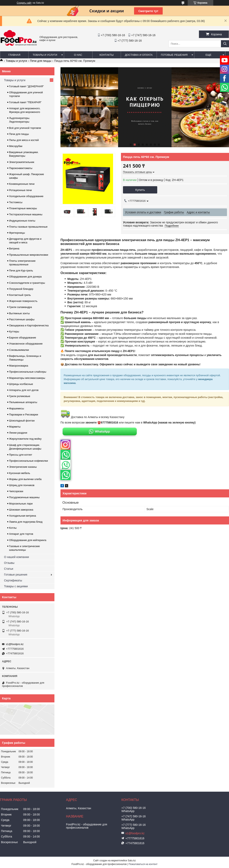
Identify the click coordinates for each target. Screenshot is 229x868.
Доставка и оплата (139, 55)
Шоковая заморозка (21, 510)
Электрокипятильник (22, 162)
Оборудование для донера (25, 277)
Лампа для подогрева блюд (26, 522)
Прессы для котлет (21, 455)
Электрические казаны (23, 467)
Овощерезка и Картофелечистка (29, 325)
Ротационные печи (20, 190)
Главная (14, 55)
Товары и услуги (45, 55)
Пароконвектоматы (21, 168)
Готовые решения (174, 55)
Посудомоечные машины (24, 497)
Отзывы (9, 563)
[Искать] (225, 44)
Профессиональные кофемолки (29, 461)
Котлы (13, 528)
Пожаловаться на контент (143, 864)
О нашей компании (16, 557)
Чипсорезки (16, 491)
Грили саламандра (20, 307)
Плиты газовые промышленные (28, 227)
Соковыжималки (19, 350)
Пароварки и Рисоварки (24, 415)
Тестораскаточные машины (26, 214)
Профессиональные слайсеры (28, 372)
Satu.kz (132, 861)
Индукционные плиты (22, 221)
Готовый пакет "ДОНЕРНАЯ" (26, 86)
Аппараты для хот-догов (24, 390)
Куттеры (14, 332)
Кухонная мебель (20, 473)
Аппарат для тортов (21, 534)
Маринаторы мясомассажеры (27, 378)
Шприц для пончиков (22, 485)
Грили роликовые (20, 396)
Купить (140, 190)
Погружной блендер (21, 289)
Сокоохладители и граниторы (27, 283)
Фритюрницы (17, 233)
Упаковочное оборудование (26, 344)
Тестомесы (16, 202)
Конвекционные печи (22, 184)
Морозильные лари (21, 504)
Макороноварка (19, 366)
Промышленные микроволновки (29, 255)
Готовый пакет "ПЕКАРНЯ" (25, 102)
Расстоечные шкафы (22, 319)
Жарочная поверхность (23, 301)
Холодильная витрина (22, 516)
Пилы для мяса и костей (24, 140)
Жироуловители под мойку (25, 439)
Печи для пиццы (41, 61)
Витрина (14, 249)
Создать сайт (24, 3)
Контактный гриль (20, 295)
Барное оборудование (23, 338)
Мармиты (15, 427)
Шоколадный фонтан (22, 421)
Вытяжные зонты (19, 313)
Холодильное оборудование (26, 196)
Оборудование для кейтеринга (28, 540)
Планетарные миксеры (23, 208)
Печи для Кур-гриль (21, 271)
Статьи (9, 569)
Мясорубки (16, 146)
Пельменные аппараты (23, 402)
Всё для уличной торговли (25, 128)
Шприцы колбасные (21, 384)
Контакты (106, 55)
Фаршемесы (17, 408)
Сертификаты (13, 580)
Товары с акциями (16, 586)
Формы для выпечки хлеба (25, 479)
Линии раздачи (18, 433)
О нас (78, 55)
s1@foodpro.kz (15, 644)
